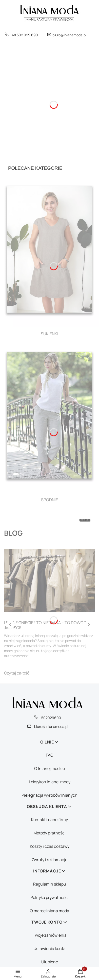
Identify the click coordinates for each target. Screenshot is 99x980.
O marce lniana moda (50, 911)
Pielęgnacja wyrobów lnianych (50, 795)
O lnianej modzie (50, 768)
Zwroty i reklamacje (50, 860)
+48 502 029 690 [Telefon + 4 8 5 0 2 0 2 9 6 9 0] (24, 35)
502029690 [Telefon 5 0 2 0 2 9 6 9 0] (51, 718)
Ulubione (50, 962)
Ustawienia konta (50, 949)
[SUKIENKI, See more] (50, 258)
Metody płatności (50, 833)
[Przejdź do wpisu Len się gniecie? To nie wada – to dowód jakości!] (50, 581)
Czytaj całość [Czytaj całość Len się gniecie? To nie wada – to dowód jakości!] (17, 673)
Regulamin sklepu (50, 884)
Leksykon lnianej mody (50, 782)
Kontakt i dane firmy (50, 820)
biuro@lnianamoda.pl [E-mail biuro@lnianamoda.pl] (69, 35)
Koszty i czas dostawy (50, 846)
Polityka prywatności (50, 897)
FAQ (50, 755)
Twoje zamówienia (50, 935)
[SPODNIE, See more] (50, 424)
